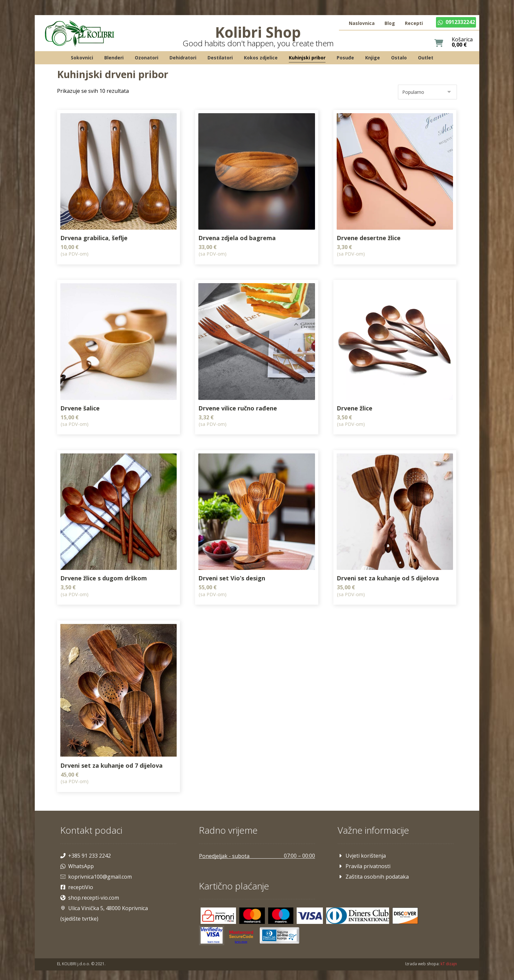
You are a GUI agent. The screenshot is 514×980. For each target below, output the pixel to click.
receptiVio (79, 880)
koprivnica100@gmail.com (98, 869)
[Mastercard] (253, 909)
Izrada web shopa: (420, 957)
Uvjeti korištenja (361, 848)
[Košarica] (436, 44)
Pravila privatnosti (363, 859)
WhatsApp (79, 859)
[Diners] (359, 909)
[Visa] (311, 909)
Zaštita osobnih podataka (372, 869)
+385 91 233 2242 (88, 848)
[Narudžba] (425, 93)
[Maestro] (282, 909)
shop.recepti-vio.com (92, 890)
